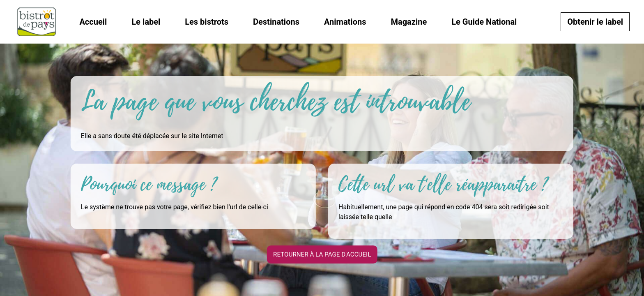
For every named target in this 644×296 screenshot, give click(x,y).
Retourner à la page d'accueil (322, 254)
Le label (146, 22)
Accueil (93, 22)
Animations (345, 22)
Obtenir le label (595, 22)
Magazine (409, 22)
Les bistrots (207, 22)
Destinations (276, 22)
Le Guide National (484, 22)
